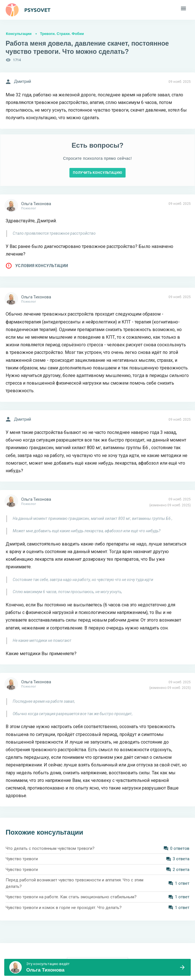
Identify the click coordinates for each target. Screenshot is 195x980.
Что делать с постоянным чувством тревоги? (50, 848)
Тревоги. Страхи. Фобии (62, 34)
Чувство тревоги (22, 859)
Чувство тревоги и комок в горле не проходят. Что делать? (64, 908)
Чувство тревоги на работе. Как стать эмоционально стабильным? (71, 897)
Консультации (19, 34)
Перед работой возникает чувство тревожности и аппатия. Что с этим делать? (75, 883)
